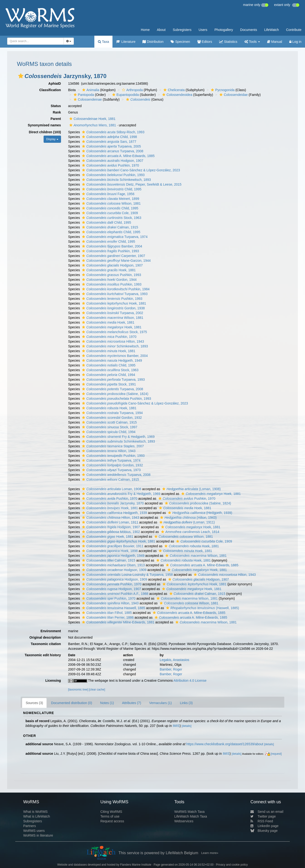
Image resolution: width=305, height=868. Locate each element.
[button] (21, 76)
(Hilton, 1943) (188, 518)
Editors (205, 42)
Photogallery (224, 30)
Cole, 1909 (109, 213)
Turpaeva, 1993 (114, 294)
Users (203, 30)
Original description (45, 637)
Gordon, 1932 (111, 418)
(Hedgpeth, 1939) (199, 513)
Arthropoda (132, 90)
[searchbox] (34, 41)
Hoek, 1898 (109, 551)
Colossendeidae (233, 95)
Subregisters (182, 30)
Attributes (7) (132, 703)
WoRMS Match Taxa (190, 812)
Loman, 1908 (111, 489)
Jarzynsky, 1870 (112, 503)
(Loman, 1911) (187, 522)
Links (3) (186, 703)
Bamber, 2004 (111, 246)
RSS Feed (262, 821)
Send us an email (267, 812)
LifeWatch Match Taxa (191, 816)
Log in (295, 42)
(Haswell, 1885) (202, 608)
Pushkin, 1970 (110, 165)
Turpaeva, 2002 (112, 313)
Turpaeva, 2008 (112, 151)
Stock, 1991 (108, 384)
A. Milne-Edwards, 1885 (118, 156)
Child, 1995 (111, 189)
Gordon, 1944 (109, 280)
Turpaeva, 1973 (111, 470)
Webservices (184, 821)
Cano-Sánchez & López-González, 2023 (130, 170)
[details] (186, 726)
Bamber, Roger (171, 669)
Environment (51, 631)
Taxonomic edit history (43, 655)
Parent (56, 119)
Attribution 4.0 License (190, 681)
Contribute (294, 30)
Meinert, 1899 (110, 199)
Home (145, 30)
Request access (112, 821)
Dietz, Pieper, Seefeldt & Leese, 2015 (131, 184)
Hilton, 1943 (112, 341)
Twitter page (263, 816)
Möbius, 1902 (110, 532)
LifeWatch (272, 30)
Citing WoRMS (111, 812)
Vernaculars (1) (160, 703)
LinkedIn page (264, 826)
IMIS (176, 726)
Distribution (153, 42)
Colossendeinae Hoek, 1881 (92, 119)
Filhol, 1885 (106, 613)
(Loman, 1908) (191, 489)
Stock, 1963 (111, 218)
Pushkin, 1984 (115, 289)
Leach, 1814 (190, 532)
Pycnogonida (222, 90)
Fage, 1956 (108, 194)
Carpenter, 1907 (113, 256)
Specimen (180, 42)
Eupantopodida (125, 95)
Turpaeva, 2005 (111, 146)
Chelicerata (173, 90)
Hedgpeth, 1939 (114, 513)
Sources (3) (34, 703)
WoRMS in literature (38, 835)
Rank (57, 112)
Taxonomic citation (46, 644)
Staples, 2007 (112, 446)
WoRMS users (34, 831)
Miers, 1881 (92, 125)
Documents (249, 30)
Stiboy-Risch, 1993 (113, 132)
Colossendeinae (87, 99)
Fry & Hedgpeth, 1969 (118, 437)
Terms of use (110, 816)
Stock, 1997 (109, 427)
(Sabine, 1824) (114, 394)
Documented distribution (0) (71, 703)
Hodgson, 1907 (112, 161)
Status (56, 106)
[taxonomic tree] (78, 690)
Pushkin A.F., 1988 (114, 594)
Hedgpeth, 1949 (111, 360)
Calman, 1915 (109, 227)
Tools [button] (252, 42)
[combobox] (36, 41)
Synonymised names (44, 125)
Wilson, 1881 (111, 203)
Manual (275, 42)
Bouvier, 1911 (112, 546)
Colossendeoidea (177, 95)
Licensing (53, 681)
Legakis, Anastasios (174, 660)
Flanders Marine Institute (136, 865)
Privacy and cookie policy (232, 865)
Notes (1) (107, 703)
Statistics (228, 42)
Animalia (90, 90)
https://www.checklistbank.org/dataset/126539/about (225, 744)
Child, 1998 (109, 137)
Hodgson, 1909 (114, 570)
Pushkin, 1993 (113, 175)
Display (52, 139)
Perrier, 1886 (107, 617)
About (161, 30)
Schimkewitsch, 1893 (116, 180)
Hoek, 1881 (108, 270)
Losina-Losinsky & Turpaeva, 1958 (127, 575)
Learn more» (210, 853)
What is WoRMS (35, 812)
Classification (50, 90)
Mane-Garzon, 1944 (116, 261)
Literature (126, 42)
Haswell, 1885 (113, 608)
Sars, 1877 (108, 142)
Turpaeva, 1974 (114, 237)
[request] (276, 754)
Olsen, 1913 (113, 565)
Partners (29, 826)
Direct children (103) (45, 132)
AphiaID (55, 84)
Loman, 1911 (109, 522)
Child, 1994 (108, 375)
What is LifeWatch (36, 816)
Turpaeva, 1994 (112, 413)
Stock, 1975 (114, 332)
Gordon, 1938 (113, 308)
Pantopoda (83, 95)
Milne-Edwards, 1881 (118, 622)
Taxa (103, 42)
